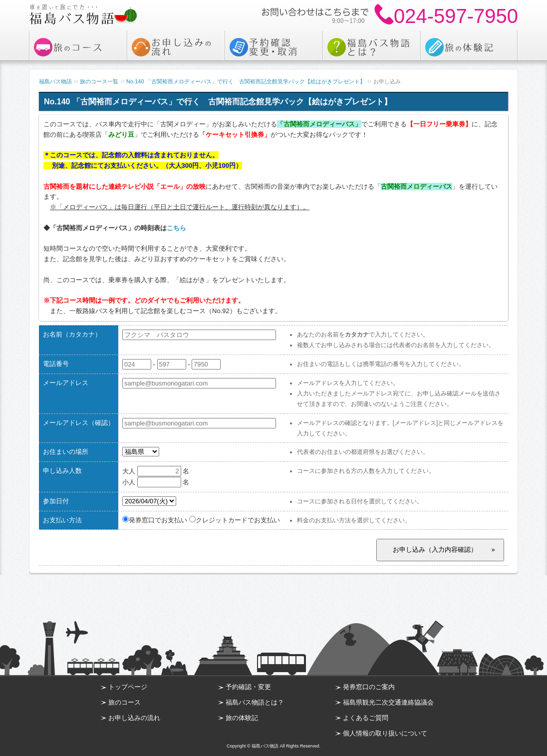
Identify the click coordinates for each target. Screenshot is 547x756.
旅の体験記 (242, 718)
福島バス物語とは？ (255, 702)
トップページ (128, 687)
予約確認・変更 (248, 687)
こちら (176, 228)
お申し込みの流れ (134, 718)
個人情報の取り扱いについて (385, 733)
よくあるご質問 (366, 718)
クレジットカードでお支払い (235, 520)
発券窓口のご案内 (369, 687)
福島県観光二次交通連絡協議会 (388, 702)
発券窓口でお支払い (155, 520)
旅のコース (125, 702)
